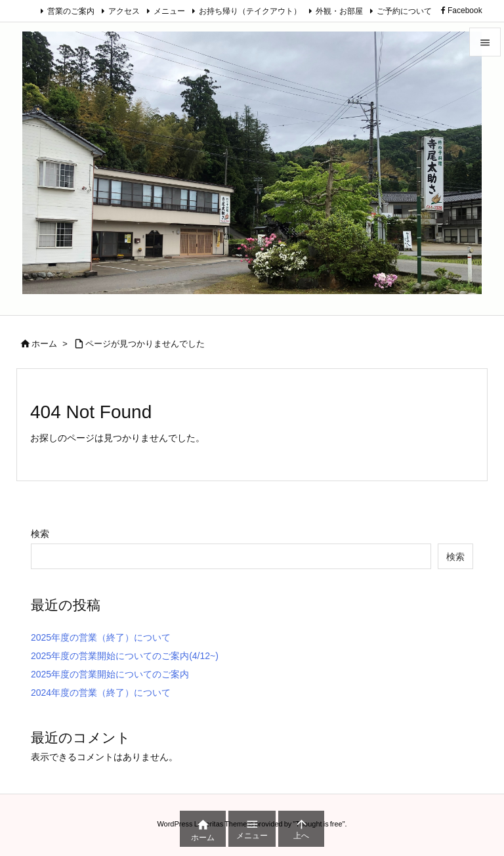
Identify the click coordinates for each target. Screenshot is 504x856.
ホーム (44, 344)
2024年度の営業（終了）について (101, 693)
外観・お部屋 (339, 11)
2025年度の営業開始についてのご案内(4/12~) (125, 656)
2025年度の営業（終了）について (101, 637)
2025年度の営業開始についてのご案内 (110, 674)
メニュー (169, 11)
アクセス (124, 11)
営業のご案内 (71, 11)
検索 (40, 534)
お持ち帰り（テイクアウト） (250, 11)
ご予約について (404, 11)
